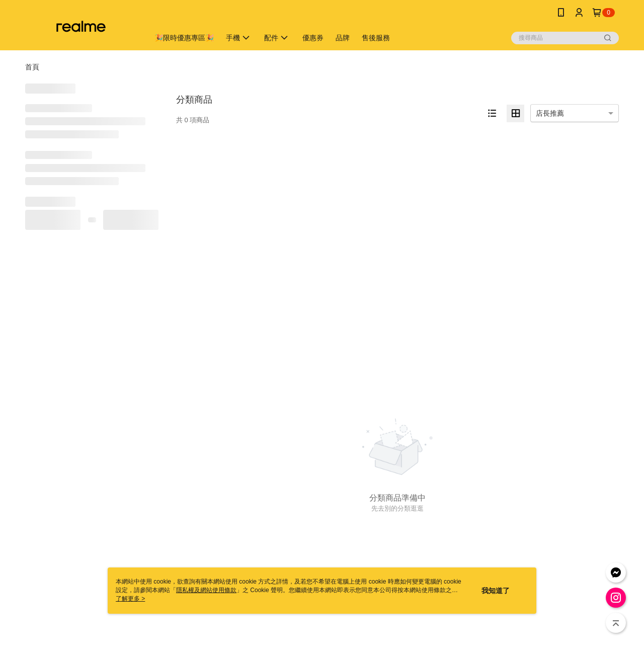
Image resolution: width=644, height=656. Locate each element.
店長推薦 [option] (550, 113)
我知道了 (496, 591)
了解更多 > (130, 599)
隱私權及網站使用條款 (206, 590)
